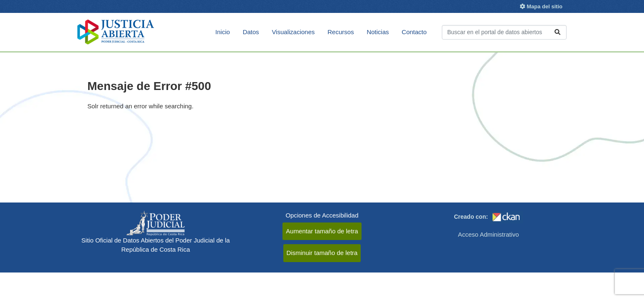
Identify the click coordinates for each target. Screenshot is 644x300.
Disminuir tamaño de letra (322, 253)
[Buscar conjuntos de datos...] (504, 32)
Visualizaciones (293, 32)
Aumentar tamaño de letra (322, 231)
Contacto (414, 32)
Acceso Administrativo (489, 234)
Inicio (223, 32)
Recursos (341, 32)
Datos (251, 32)
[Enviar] (557, 32)
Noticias (378, 32)
